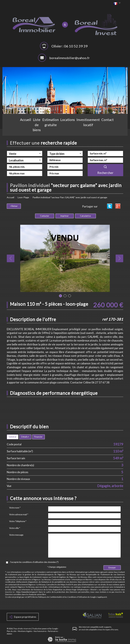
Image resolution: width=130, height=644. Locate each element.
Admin (9, 633)
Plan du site (12, 631)
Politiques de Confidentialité (50, 596)
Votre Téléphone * (18, 521)
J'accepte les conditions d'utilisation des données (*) (34, 562)
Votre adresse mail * (19, 514)
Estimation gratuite (53, 131)
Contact (113, 131)
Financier (38, 436)
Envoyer (112, 567)
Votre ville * (15, 528)
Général (12, 436)
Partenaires (53, 631)
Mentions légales (25, 631)
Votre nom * (15, 507)
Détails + (25, 436)
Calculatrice (85, 215)
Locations (72, 131)
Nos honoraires (40, 631)
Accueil (16, 131)
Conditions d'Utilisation (77, 596)
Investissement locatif (93, 131)
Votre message (16, 534)
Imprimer (65, 215)
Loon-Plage (23, 197)
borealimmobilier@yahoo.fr (70, 58)
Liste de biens (31, 131)
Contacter (45, 215)
